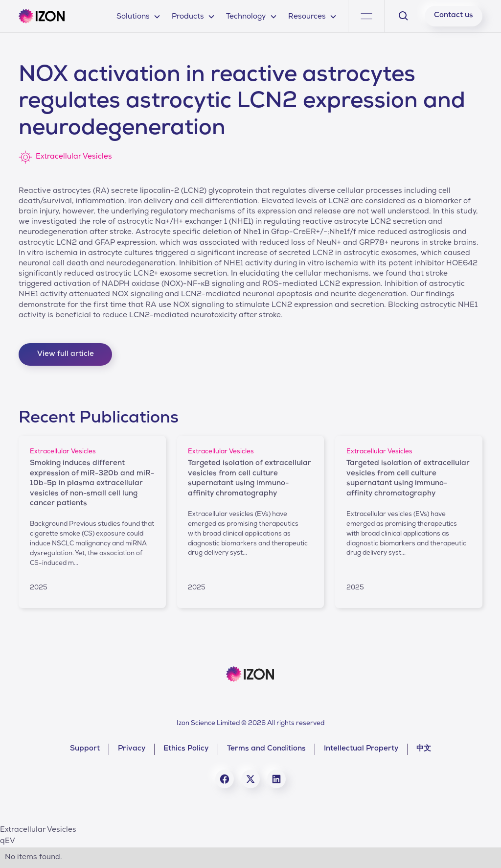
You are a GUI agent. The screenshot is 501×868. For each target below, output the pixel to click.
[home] (42, 16)
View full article (66, 354)
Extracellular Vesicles (38, 830)
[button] (139, 16)
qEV (8, 842)
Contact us (454, 16)
